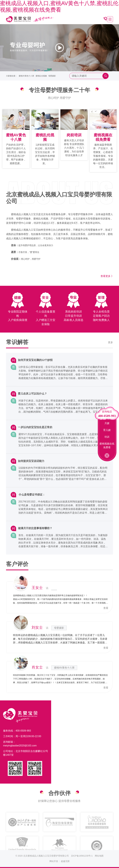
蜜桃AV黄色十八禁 (26, 76)
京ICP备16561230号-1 (82, 856)
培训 (107, 437)
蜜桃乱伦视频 (41, 76)
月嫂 (107, 423)
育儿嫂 (107, 430)
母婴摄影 (52, 76)
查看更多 (107, 276)
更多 (110, 343)
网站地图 (99, 856)
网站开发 (54, 861)
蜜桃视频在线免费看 (107, 446)
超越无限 (65, 861)
